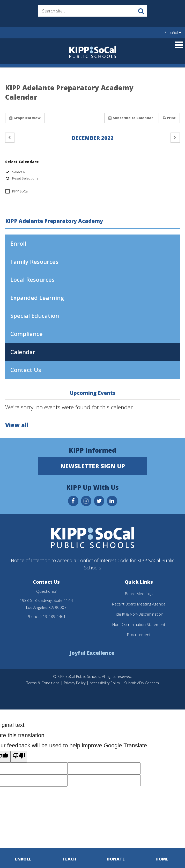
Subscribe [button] (131, 118)
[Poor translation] (19, 757)
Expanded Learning (37, 298)
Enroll (30, 245)
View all (17, 425)
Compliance (27, 334)
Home (162, 859)
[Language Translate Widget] (173, 33)
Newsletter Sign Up (93, 466)
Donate (116, 859)
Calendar (23, 352)
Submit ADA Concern (142, 683)
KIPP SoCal (20, 191)
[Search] (141, 11)
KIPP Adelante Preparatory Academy (54, 221)
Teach (69, 859)
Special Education (35, 315)
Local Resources (32, 279)
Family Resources (34, 261)
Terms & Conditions (43, 683)
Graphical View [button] (25, 118)
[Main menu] (179, 45)
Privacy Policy (75, 683)
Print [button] (169, 118)
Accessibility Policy (105, 683)
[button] (10, 138)
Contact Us (26, 370)
